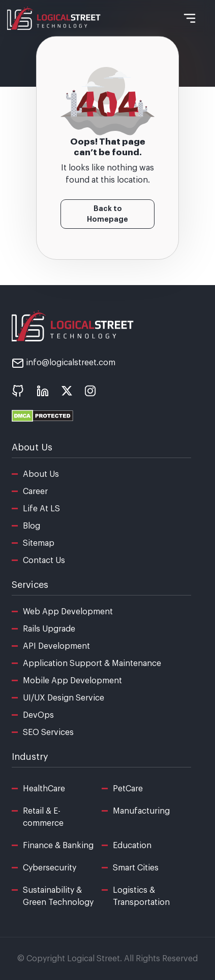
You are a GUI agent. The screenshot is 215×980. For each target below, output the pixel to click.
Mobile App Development (72, 681)
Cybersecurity (50, 868)
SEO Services (48, 732)
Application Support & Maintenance (92, 663)
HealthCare (44, 789)
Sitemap (39, 543)
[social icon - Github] (18, 391)
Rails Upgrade (49, 629)
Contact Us (44, 561)
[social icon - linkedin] (43, 391)
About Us (41, 474)
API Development (56, 646)
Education (132, 846)
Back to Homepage (107, 214)
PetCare (128, 789)
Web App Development (68, 612)
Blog (32, 526)
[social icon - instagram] (91, 391)
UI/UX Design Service (64, 698)
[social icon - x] (67, 391)
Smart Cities (136, 868)
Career (35, 492)
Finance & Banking (58, 846)
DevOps (38, 715)
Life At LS (41, 509)
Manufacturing (141, 811)
